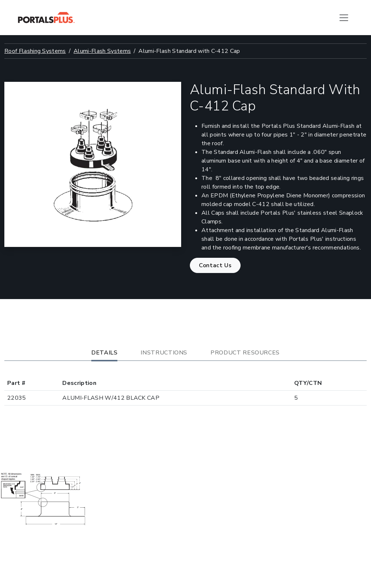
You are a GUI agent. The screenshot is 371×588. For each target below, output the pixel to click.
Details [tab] (104, 353)
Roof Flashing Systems (35, 51)
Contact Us (215, 265)
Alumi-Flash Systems (102, 51)
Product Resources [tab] (245, 353)
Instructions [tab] (164, 353)
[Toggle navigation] (344, 18)
